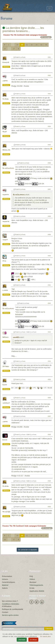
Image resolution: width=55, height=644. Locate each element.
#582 (49, 75)
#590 (49, 256)
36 (5, 49)
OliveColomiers (8, 168)
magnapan (6, 222)
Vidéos (32, 579)
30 (22, 45)
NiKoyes (5, 337)
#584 (49, 126)
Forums (6, 35)
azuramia (6, 195)
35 (46, 45)
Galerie (5, 588)
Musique (33, 582)
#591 (49, 285)
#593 (49, 332)
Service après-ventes (10, 615)
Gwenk (5, 385)
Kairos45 (6, 63)
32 (32, 45)
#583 (49, 94)
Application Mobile (37, 591)
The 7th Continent (17, 35)
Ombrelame (6, 150)
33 (37, 45)
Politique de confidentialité (13, 609)
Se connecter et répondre (28, 550)
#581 (49, 57)
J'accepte (22, 640)
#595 (49, 379)
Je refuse (33, 640)
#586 (49, 163)
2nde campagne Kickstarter (36, 35)
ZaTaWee (6, 367)
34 (41, 45)
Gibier (5, 440)
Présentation (7, 576)
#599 (49, 481)
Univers (5, 579)
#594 (49, 361)
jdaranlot (6, 403)
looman (5, 81)
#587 (49, 189)
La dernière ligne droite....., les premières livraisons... (23, 29)
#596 (49, 398)
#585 (49, 145)
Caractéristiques (9, 582)
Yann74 (5, 240)
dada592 (16, 337)
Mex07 (5, 132)
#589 (49, 235)
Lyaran (5, 290)
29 (17, 45)
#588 (49, 216)
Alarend (5, 99)
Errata (32, 588)
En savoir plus (45, 636)
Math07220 (6, 512)
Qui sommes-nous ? (10, 601)
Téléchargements (36, 585)
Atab (4, 261)
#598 (49, 435)
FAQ (31, 576)
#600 (49, 507)
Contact (5, 612)
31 (27, 45)
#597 (49, 416)
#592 (49, 303)
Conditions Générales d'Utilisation (11, 605)
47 (14, 49)
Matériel (5, 585)
